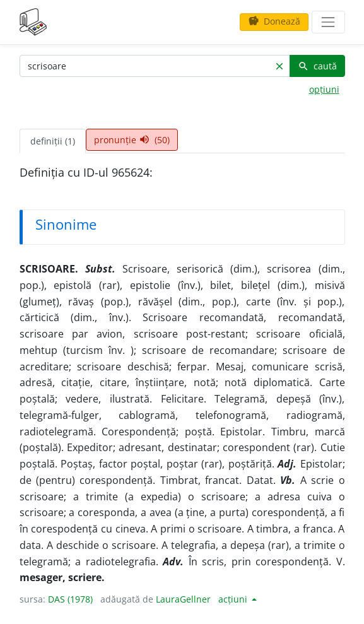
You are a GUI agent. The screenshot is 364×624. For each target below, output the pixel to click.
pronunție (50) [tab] (132, 140)
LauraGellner (183, 599)
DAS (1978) (70, 599)
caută (317, 66)
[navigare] (328, 22)
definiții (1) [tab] (53, 141)
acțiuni (234, 599)
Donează (274, 21)
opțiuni (324, 89)
